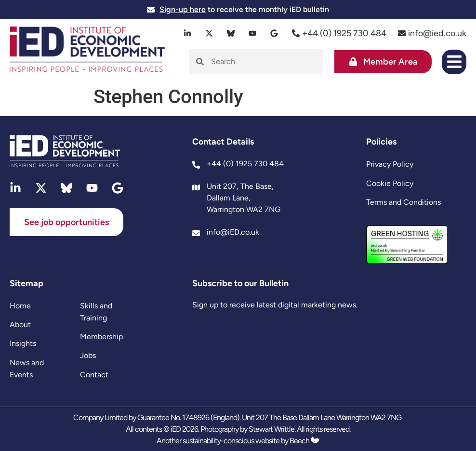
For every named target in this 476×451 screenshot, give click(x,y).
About (20, 325)
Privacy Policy (390, 164)
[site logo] (87, 50)
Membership (101, 337)
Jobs (88, 355)
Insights (23, 343)
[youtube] (253, 33)
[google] (274, 33)
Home (20, 306)
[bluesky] (231, 33)
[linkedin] (188, 33)
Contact (94, 375)
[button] (454, 62)
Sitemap (26, 283)
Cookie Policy (390, 183)
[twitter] (209, 33)
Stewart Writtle (271, 429)
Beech (304, 441)
